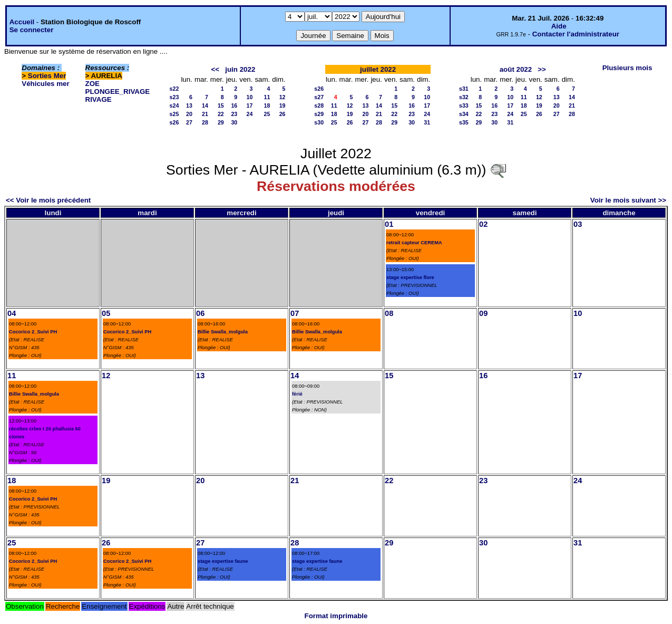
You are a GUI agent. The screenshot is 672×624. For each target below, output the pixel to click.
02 (483, 224)
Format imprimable (336, 616)
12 (283, 97)
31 (427, 122)
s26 (174, 122)
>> (542, 69)
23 (234, 114)
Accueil (22, 22)
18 (267, 105)
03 (578, 224)
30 (234, 122)
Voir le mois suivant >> (628, 200)
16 (234, 105)
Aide (559, 26)
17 (250, 105)
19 (283, 105)
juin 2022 (240, 69)
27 (189, 122)
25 (267, 114)
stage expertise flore (410, 277)
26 (283, 114)
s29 (319, 114)
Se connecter (32, 30)
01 (389, 224)
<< (216, 69)
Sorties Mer (47, 76)
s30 (319, 122)
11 (267, 97)
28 (205, 122)
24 (250, 114)
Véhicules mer (45, 84)
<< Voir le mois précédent (48, 200)
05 (106, 313)
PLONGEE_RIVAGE (118, 92)
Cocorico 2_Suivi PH (33, 332)
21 (205, 114)
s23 (174, 97)
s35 (464, 122)
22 (221, 114)
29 (221, 122)
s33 (464, 105)
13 (189, 105)
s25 (174, 114)
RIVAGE (99, 99)
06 (200, 313)
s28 (319, 105)
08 (389, 313)
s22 (174, 89)
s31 (464, 89)
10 (250, 97)
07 (295, 313)
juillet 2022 (378, 69)
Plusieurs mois (627, 68)
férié (297, 394)
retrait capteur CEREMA (414, 243)
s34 (464, 114)
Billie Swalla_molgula (223, 332)
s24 (174, 105)
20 (189, 114)
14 (205, 105)
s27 (319, 97)
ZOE (92, 84)
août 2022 (516, 69)
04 (12, 313)
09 (483, 313)
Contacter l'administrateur (576, 34)
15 (221, 105)
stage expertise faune (223, 561)
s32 (464, 97)
